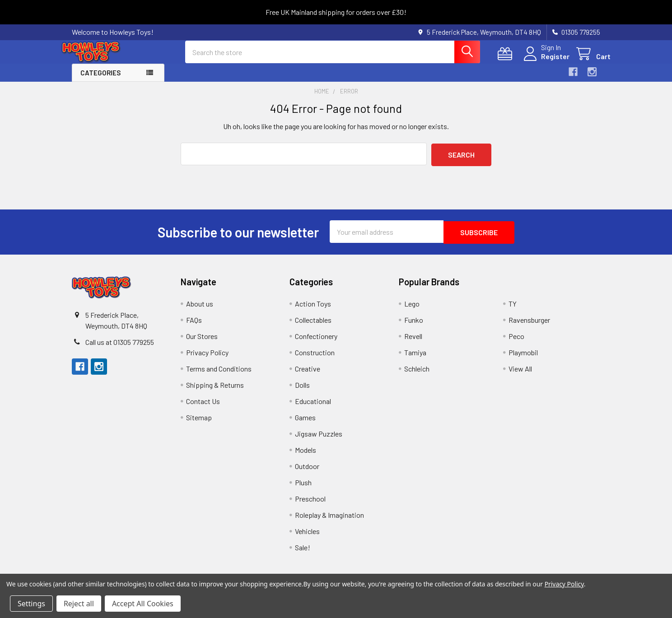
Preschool (310, 504)
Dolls (302, 391)
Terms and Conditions (219, 374)
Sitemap (199, 423)
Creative (308, 374)
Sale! (303, 553)
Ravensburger (529, 326)
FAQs (194, 326)
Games (305, 423)
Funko (414, 326)
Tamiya (415, 358)
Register (545, 62)
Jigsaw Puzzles (319, 439)
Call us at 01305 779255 (120, 348)
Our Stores (202, 342)
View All (520, 374)
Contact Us (203, 407)
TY (513, 309)
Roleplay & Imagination (329, 521)
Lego (412, 309)
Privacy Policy (207, 358)
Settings (31, 604)
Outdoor (307, 472)
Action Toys (313, 309)
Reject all (79, 604)
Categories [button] (100, 80)
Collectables (313, 326)
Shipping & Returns (215, 391)
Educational (313, 407)
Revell (413, 342)
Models (306, 456)
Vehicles (307, 537)
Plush (303, 488)
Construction (315, 358)
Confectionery (316, 342)
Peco (516, 342)
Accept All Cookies (143, 604)
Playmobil (523, 358)
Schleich (417, 374)
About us (200, 309)
